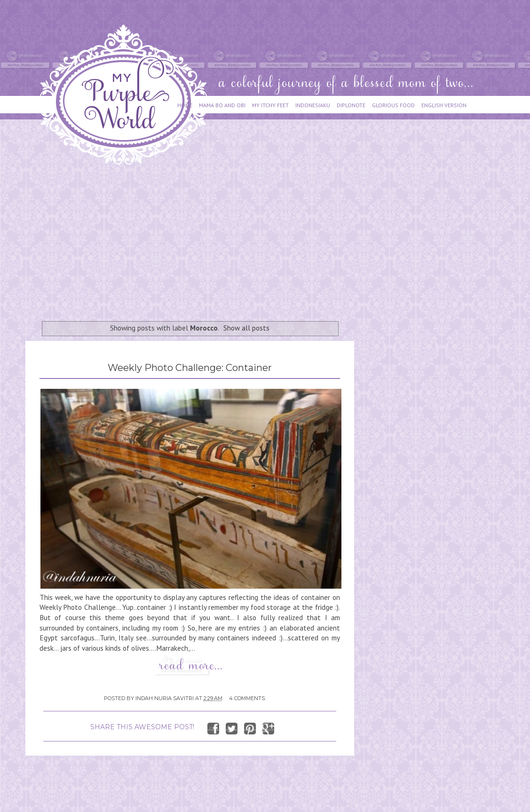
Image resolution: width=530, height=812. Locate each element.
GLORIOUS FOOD (393, 105)
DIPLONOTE (351, 105)
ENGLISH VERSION (444, 105)
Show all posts (246, 328)
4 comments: (247, 698)
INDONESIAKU (313, 105)
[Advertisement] (135, 238)
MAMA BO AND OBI (222, 105)
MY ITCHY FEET (270, 105)
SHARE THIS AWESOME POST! (142, 727)
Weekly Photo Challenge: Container (190, 368)
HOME (185, 105)
